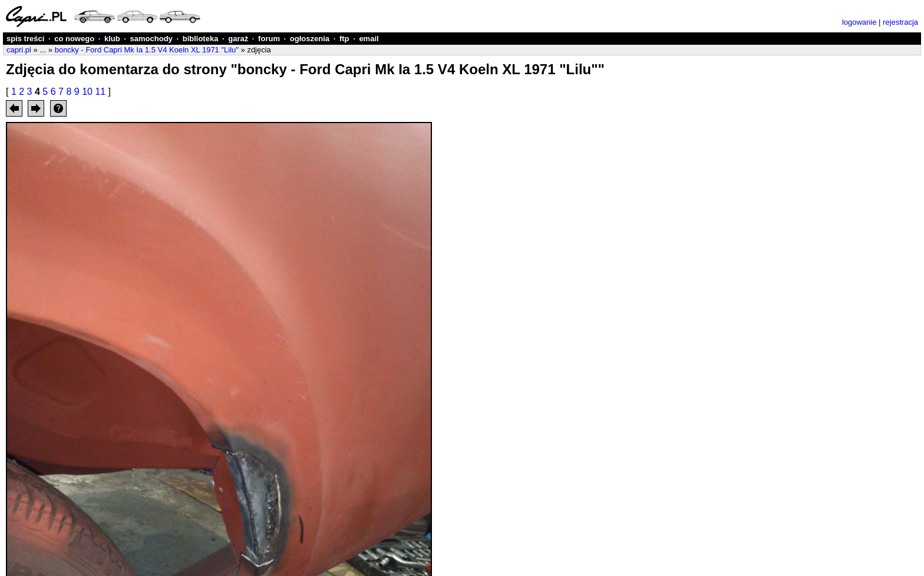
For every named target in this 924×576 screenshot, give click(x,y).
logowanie (859, 22)
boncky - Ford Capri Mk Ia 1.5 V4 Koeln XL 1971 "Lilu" (147, 50)
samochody (151, 39)
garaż (238, 39)
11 (100, 92)
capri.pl (19, 50)
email (369, 39)
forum (269, 39)
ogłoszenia (310, 39)
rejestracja (900, 22)
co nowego (74, 39)
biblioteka (201, 39)
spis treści (25, 39)
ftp (344, 39)
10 (87, 92)
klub (112, 39)
